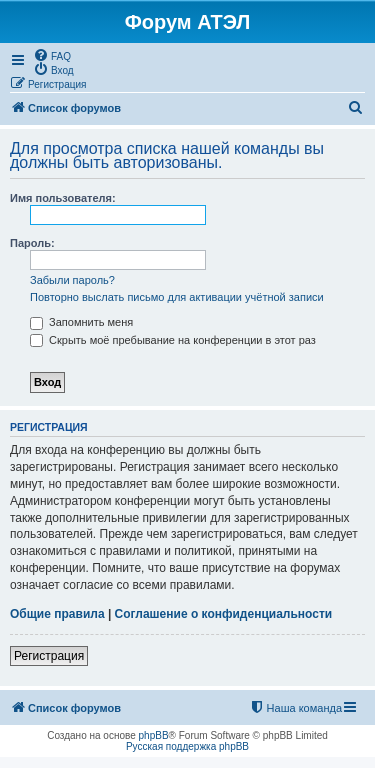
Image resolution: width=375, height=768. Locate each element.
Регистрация (49, 656)
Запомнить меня (81, 322)
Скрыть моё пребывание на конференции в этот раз (173, 340)
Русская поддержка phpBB (187, 746)
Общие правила (57, 614)
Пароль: (32, 243)
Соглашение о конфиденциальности (224, 614)
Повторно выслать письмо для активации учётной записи (177, 297)
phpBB (154, 735)
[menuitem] (52, 55)
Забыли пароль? (72, 280)
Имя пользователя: (63, 198)
